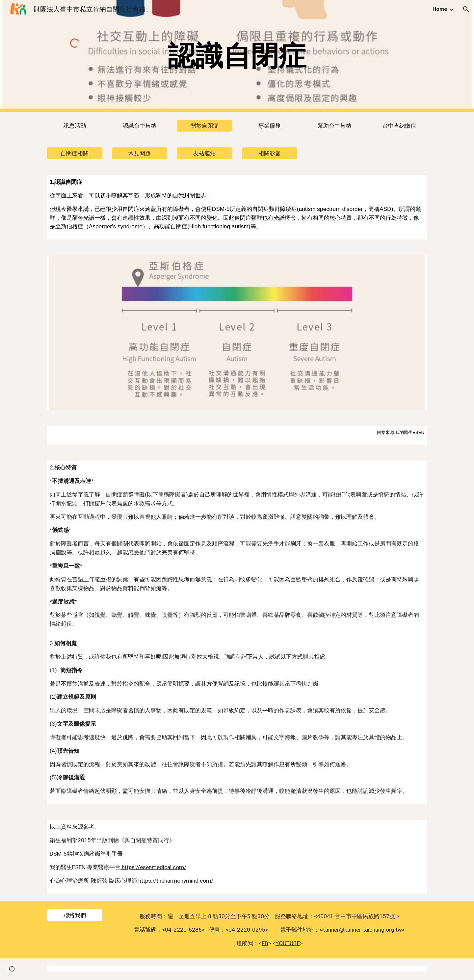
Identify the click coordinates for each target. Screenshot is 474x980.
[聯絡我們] (75, 915)
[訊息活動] (75, 126)
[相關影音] (270, 153)
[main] (237, 56)
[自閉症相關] (75, 153)
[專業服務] (270, 126)
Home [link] (440, 9)
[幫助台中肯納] (334, 126)
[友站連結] (204, 153)
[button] (466, 9)
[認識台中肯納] (140, 126)
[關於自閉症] (204, 126)
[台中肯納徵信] (399, 126)
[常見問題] (140, 153)
